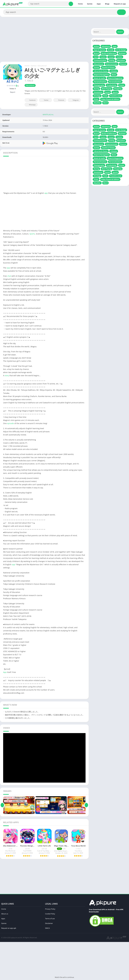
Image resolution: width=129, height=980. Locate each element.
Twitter (44, 100)
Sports (32, 234)
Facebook (31, 100)
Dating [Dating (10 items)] (112, 60)
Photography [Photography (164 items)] (99, 85)
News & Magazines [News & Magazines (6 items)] (115, 78)
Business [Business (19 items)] (122, 53)
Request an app (120, 4)
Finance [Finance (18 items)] (123, 64)
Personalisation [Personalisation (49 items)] (100, 82)
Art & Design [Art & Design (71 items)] (121, 50)
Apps (99, 4)
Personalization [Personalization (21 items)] (115, 82)
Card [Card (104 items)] (96, 57)
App (5, 672)
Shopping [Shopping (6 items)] (118, 89)
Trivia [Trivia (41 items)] (96, 99)
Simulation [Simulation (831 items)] (98, 92)
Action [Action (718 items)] (96, 46)
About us (5, 914)
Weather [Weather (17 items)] (97, 103)
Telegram (74, 100)
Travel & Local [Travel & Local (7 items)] (116, 96)
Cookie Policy (50, 914)
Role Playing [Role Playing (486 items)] (107, 89)
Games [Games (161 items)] (96, 68)
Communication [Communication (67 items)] (100, 60)
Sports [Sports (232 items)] (115, 92)
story (7, 375)
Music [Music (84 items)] (114, 75)
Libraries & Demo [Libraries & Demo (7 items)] (101, 71)
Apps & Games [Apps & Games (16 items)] (99, 50)
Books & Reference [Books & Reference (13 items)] (109, 53)
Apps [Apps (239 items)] (115, 46)
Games (90, 4)
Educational (42, 66)
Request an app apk (9, 928)
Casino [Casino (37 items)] (103, 57)
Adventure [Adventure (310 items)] (106, 46)
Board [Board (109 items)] (96, 53)
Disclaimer (49, 923)
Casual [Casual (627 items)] (111, 57)
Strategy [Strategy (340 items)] (97, 96)
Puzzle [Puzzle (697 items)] (122, 85)
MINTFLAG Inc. (48, 115)
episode (11, 423)
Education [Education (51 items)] (121, 60)
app (46, 193)
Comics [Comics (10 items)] (119, 57)
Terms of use (50, 919)
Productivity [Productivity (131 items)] (112, 85)
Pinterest (59, 100)
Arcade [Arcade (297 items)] (111, 50)
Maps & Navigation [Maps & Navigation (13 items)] (101, 75)
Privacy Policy (50, 909)
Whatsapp (31, 105)
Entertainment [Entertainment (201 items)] (112, 64)
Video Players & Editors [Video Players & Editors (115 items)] (110, 99)
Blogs (107, 4)
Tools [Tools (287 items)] (105, 96)
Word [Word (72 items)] (105, 103)
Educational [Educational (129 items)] (99, 64)
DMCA (47, 928)
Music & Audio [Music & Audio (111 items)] (99, 78)
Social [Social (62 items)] (108, 92)
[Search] (50, 4)
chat (9, 276)
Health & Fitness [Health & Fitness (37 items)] (108, 68)
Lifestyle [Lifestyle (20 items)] (114, 71)
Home (80, 4)
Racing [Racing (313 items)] (96, 89)
